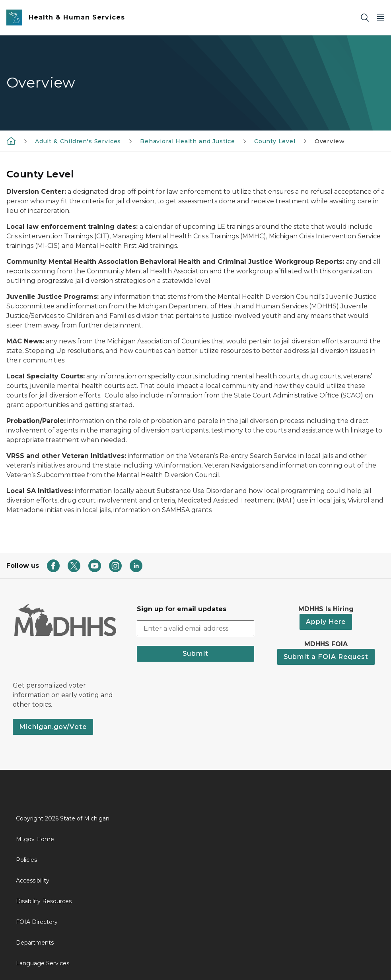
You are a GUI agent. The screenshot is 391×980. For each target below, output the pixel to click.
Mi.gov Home (35, 839)
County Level (275, 141)
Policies (26, 860)
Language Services (43, 963)
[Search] (365, 18)
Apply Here (326, 622)
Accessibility (33, 881)
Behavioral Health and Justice (188, 141)
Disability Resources (44, 901)
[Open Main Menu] (381, 18)
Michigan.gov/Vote (53, 727)
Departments (35, 943)
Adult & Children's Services (78, 141)
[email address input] (196, 628)
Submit (195, 654)
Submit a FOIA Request (326, 657)
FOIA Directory (37, 922)
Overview (330, 141)
